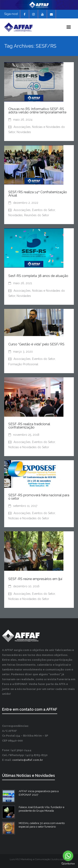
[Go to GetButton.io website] (68, 864)
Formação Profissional (23, 364)
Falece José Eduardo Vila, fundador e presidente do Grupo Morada (41, 809)
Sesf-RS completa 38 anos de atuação (38, 276)
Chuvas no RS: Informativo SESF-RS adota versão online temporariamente (37, 111)
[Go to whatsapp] (68, 856)
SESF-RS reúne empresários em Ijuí (35, 579)
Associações (22, 127)
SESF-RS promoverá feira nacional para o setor (39, 497)
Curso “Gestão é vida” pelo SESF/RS (36, 344)
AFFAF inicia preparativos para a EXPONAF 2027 (39, 793)
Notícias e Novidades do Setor (29, 447)
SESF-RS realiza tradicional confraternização (29, 426)
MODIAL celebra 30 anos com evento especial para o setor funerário (42, 825)
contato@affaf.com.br (28, 760)
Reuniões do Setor (37, 215)
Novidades (24, 132)
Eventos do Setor (43, 210)
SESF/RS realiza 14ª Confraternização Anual (38, 194)
